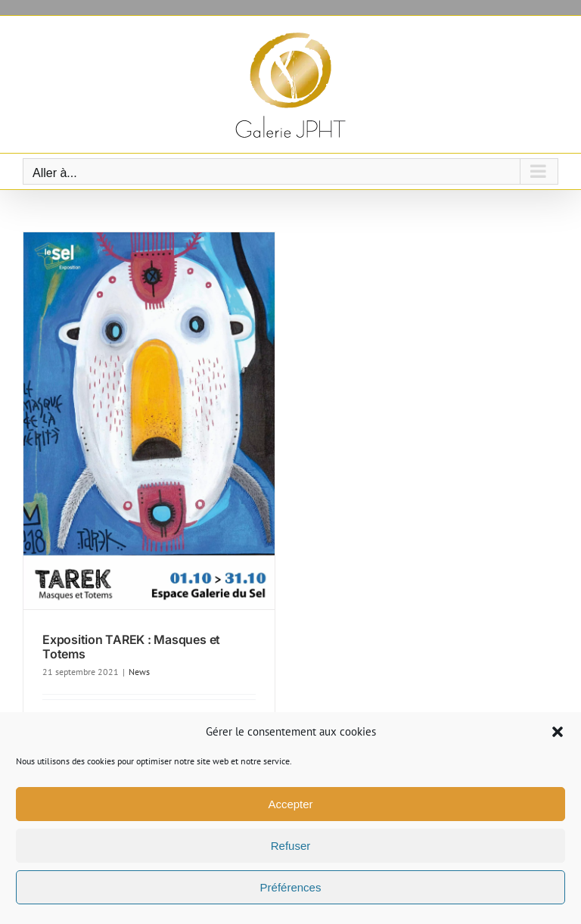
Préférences (291, 887)
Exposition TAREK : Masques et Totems (131, 647)
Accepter (290, 804)
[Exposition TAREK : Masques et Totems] (149, 421)
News (139, 672)
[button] (558, 732)
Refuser (291, 846)
